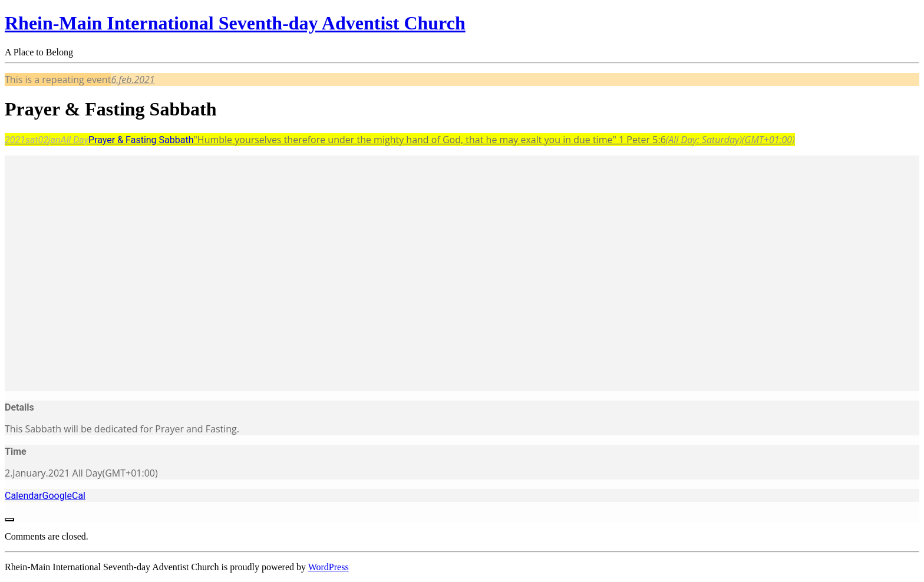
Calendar (23, 496)
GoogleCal (64, 496)
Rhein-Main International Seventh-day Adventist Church (235, 23)
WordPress (329, 567)
